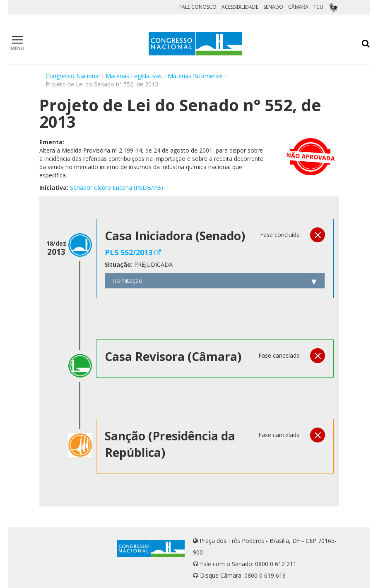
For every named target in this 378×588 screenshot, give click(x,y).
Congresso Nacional (73, 76)
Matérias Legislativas (134, 76)
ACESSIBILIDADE (240, 7)
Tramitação (127, 281)
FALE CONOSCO (198, 7)
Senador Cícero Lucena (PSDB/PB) (117, 188)
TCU (318, 7)
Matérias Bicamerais (195, 76)
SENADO (273, 7)
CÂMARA (298, 7)
